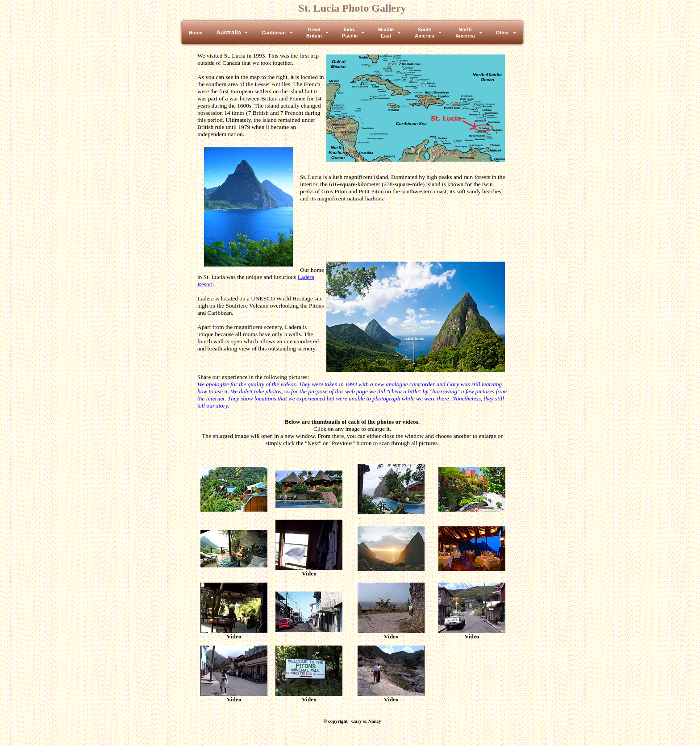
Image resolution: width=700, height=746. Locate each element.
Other (502, 33)
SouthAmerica (424, 33)
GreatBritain (314, 33)
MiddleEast (386, 33)
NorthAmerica (465, 33)
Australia (229, 32)
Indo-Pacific (350, 33)
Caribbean (274, 33)
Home (196, 33)
